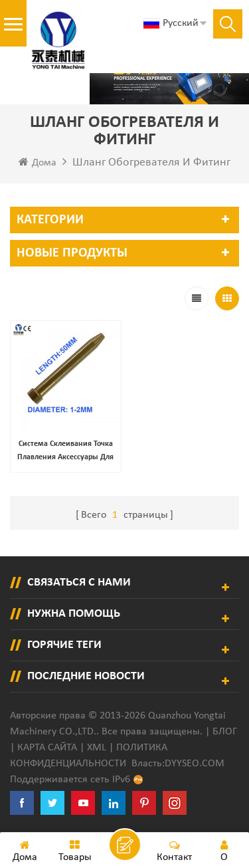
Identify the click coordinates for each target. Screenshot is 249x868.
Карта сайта (47, 748)
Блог (225, 732)
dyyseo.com (195, 764)
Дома (38, 162)
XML (97, 748)
